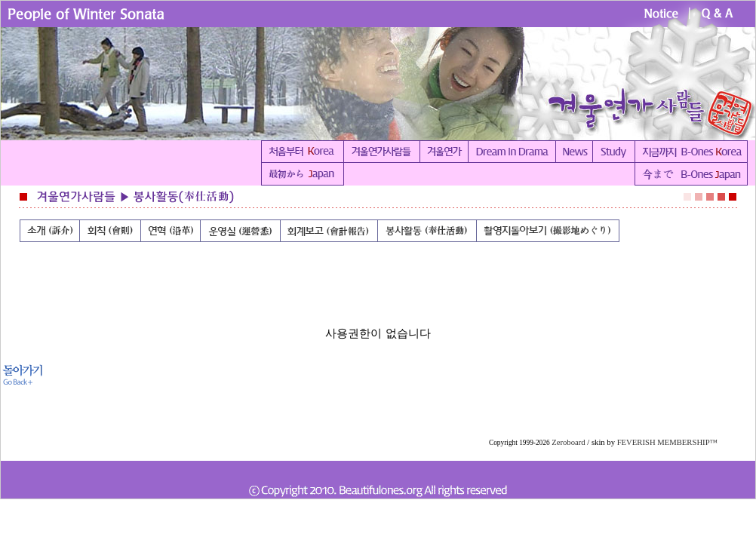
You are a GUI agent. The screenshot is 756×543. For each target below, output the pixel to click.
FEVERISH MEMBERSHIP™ (667, 442)
